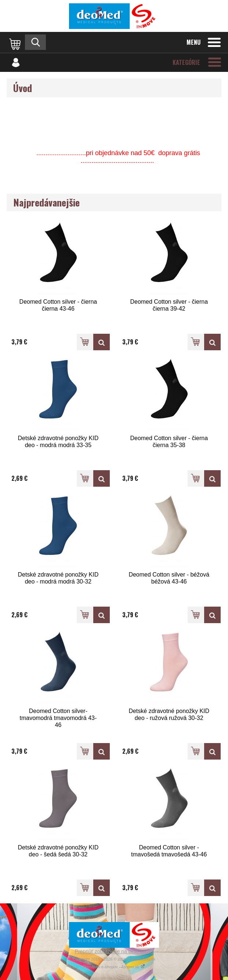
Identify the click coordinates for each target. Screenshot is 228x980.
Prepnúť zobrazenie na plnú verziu (114, 951)
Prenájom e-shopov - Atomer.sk (114, 967)
